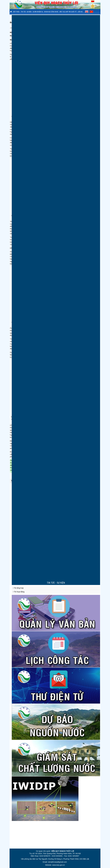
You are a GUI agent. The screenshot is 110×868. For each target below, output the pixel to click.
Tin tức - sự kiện (26, 12)
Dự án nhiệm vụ (38, 12)
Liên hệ (80, 12)
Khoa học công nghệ (51, 12)
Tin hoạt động (19, 592)
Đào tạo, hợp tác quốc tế (68, 12)
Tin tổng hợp (18, 588)
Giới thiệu (16, 12)
